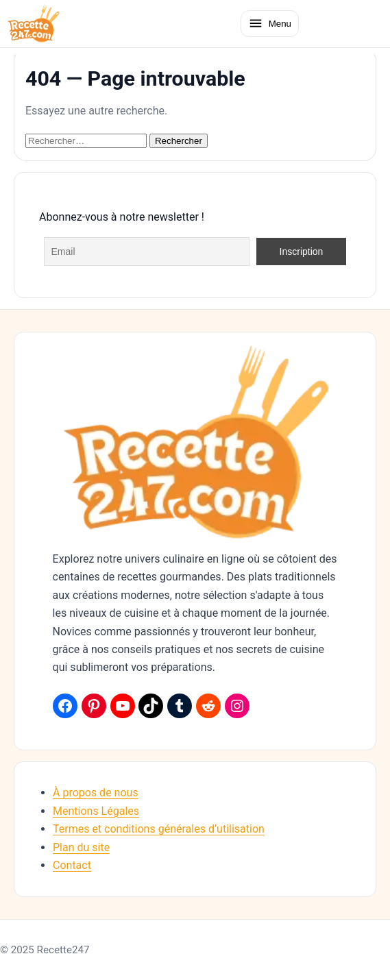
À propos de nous (96, 793)
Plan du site (81, 847)
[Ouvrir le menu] (270, 23)
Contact (72, 865)
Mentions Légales (96, 811)
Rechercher (179, 141)
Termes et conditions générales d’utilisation (159, 829)
